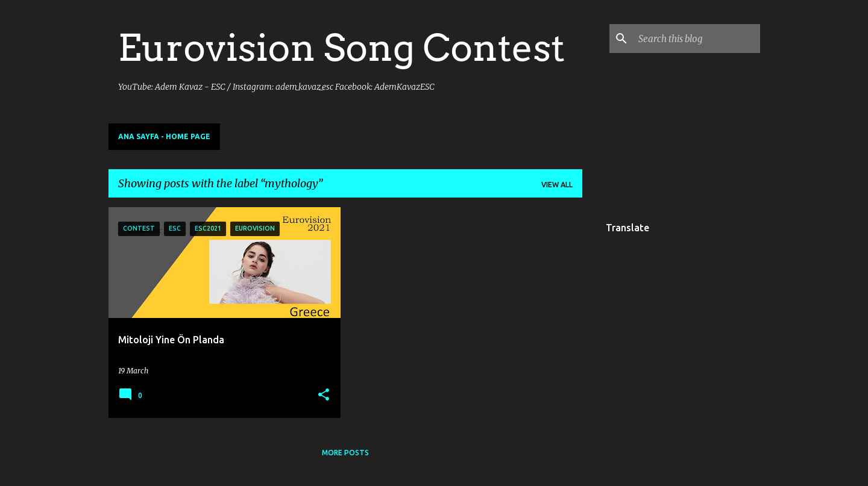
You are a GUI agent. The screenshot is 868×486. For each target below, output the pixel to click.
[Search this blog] (697, 39)
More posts (345, 453)
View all (557, 185)
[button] (324, 395)
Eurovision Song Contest (342, 47)
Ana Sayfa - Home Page (164, 136)
